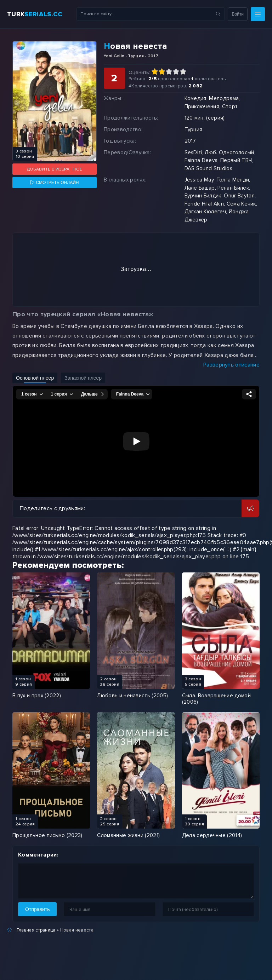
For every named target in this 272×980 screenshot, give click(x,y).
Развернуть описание (231, 365)
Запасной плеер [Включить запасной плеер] (83, 378)
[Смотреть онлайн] (55, 183)
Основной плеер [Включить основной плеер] (35, 378)
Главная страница (36, 930)
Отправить (37, 909)
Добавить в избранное (55, 169)
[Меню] (258, 14)
